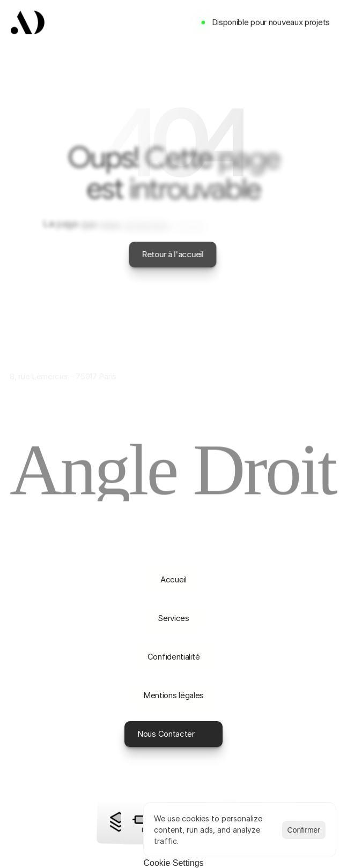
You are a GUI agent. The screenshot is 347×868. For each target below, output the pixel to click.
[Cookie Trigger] (173, 863)
